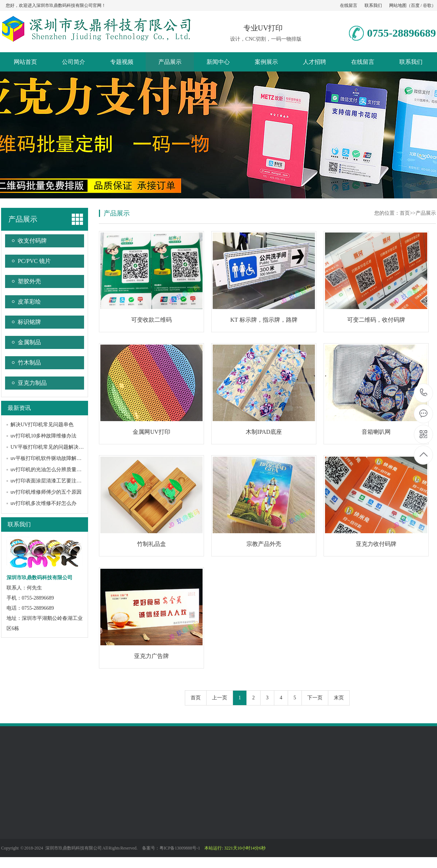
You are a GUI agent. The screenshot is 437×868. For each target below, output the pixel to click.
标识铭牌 (29, 322)
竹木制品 (29, 363)
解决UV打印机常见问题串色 (42, 425)
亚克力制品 (32, 383)
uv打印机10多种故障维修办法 (43, 436)
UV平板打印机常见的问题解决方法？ (52, 447)
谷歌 (427, 5)
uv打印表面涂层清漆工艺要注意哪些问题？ (59, 481)
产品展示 (170, 62)
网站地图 (398, 5)
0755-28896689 (424, 393)
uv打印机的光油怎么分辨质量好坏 (49, 470)
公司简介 (74, 62)
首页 (405, 213)
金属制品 (29, 342)
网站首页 (25, 62)
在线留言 (349, 5)
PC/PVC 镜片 (34, 261)
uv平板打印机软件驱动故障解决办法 (51, 458)
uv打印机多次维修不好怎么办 (43, 503)
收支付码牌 (32, 241)
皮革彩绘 (29, 302)
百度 (415, 5)
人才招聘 (315, 62)
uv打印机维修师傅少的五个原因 (46, 492)
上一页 (220, 698)
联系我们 (373, 5)
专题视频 (122, 62)
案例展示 (266, 62)
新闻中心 (218, 62)
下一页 (315, 698)
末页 (339, 698)
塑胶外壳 (29, 281)
